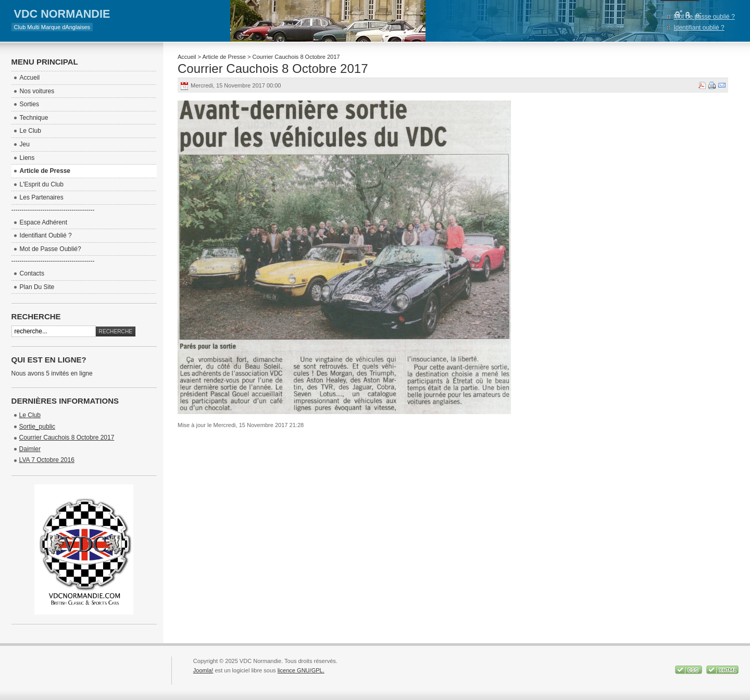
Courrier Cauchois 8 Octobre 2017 (273, 68)
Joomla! (203, 670)
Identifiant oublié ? (699, 28)
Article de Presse (224, 57)
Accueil (187, 57)
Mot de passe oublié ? (704, 17)
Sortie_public (37, 427)
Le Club (30, 415)
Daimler (30, 449)
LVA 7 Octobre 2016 (47, 460)
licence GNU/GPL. (301, 670)
